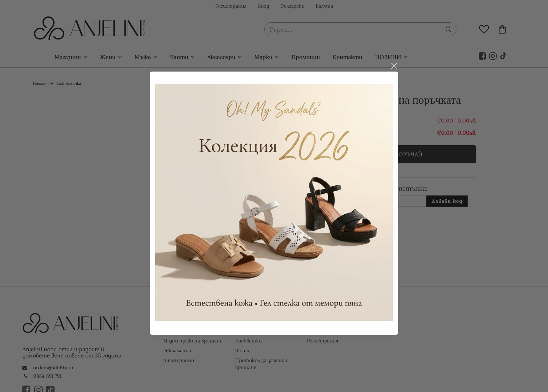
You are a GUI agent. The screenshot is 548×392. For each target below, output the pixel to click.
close (394, 64)
